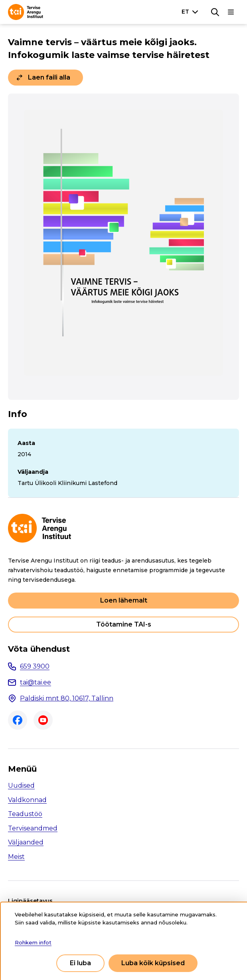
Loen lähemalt (124, 600)
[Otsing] (215, 12)
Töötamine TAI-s (124, 624)
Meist (16, 857)
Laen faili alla (49, 77)
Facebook (18, 720)
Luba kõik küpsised (153, 963)
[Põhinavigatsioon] (231, 12)
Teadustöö (25, 814)
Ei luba (80, 963)
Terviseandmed (33, 828)
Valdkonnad (27, 800)
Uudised (21, 785)
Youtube (43, 720)
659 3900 (35, 666)
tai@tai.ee (36, 682)
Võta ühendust (39, 649)
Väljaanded (26, 842)
